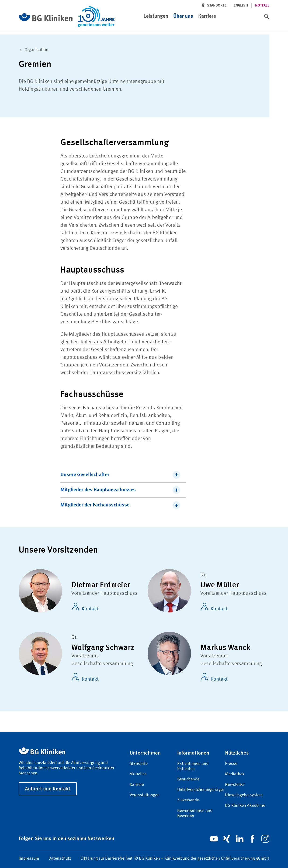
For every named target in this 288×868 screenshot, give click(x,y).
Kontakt (85, 607)
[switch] (267, 17)
